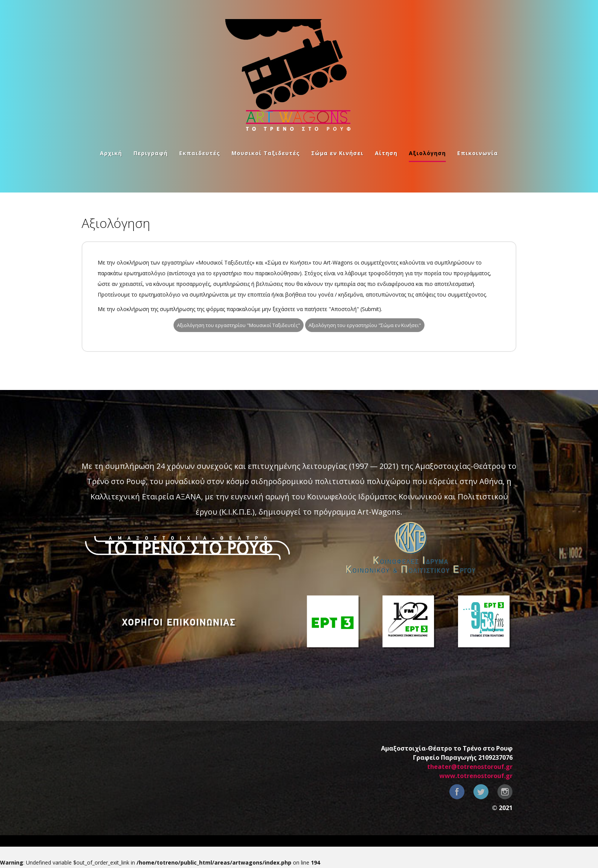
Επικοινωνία (478, 154)
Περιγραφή (151, 154)
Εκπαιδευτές (200, 154)
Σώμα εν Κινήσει (337, 154)
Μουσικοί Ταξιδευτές (266, 154)
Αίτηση (386, 154)
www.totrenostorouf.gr (476, 776)
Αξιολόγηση (427, 154)
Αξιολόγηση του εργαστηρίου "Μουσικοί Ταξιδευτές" (239, 325)
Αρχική (111, 154)
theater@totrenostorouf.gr (470, 767)
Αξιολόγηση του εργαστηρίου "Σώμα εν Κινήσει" (365, 325)
